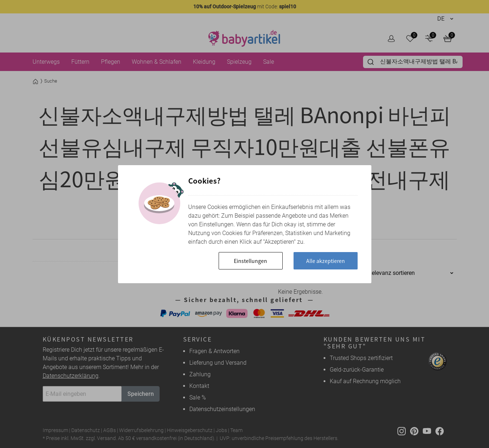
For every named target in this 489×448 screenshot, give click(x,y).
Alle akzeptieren (326, 261)
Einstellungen (250, 261)
